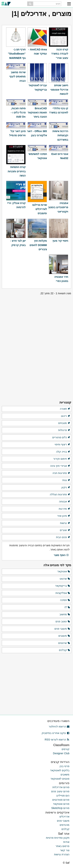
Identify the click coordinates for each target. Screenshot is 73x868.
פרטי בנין (65, 766)
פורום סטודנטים (61, 800)
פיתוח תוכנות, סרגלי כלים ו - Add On (18, 113)
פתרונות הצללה (60, 495)
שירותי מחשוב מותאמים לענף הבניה (17, 77)
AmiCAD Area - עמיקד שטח (38, 52)
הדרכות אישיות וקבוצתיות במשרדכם (60, 135)
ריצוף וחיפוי (62, 445)
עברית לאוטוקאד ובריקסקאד (38, 87)
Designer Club (61, 753)
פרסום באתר (62, 846)
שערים (65, 530)
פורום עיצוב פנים (60, 791)
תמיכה (65, 600)
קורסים (66, 749)
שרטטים (64, 643)
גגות (66, 480)
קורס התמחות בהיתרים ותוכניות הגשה (17, 171)
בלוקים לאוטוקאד (60, 770)
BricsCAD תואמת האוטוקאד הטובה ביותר (37, 113)
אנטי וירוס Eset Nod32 (60, 156)
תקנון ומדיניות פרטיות (58, 838)
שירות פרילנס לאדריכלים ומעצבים (40, 209)
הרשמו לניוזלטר (59, 727)
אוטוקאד (64, 572)
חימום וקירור (62, 459)
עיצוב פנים (63, 622)
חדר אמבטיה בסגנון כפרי (61, 279)
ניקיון (66, 488)
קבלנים (65, 650)
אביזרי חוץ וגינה (60, 466)
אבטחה (65, 502)
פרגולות (64, 430)
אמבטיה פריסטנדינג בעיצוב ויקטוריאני (58, 207)
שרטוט (65, 579)
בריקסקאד (63, 586)
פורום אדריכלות (61, 787)
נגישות (65, 523)
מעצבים (64, 636)
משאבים (65, 775)
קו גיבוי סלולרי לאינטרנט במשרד (59, 110)
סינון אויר (64, 516)
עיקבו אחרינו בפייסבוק (56, 733)
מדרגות (65, 509)
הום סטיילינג (63, 796)
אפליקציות (63, 593)
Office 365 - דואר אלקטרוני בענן (37, 133)
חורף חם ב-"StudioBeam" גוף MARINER (17, 54)
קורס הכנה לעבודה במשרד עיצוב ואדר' (60, 54)
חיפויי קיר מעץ (60, 241)
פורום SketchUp (60, 808)
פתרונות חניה (61, 473)
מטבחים (64, 423)
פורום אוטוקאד (61, 804)
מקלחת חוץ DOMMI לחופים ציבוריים (38, 245)
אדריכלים (64, 817)
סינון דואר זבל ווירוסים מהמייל (17, 133)
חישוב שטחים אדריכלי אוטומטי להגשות (59, 90)
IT (67, 607)
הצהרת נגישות (62, 854)
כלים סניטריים (61, 438)
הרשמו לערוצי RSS (57, 740)
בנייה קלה (63, 452)
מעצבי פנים (62, 629)
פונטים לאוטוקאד (60, 779)
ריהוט (66, 416)
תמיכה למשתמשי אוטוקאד (38, 156)
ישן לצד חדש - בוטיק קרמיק (18, 243)
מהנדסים (65, 825)
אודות (66, 842)
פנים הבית (63, 537)
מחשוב (65, 615)
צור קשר (65, 850)
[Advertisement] (37, 318)
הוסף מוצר (61, 555)
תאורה (65, 409)
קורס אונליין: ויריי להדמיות (16, 205)
